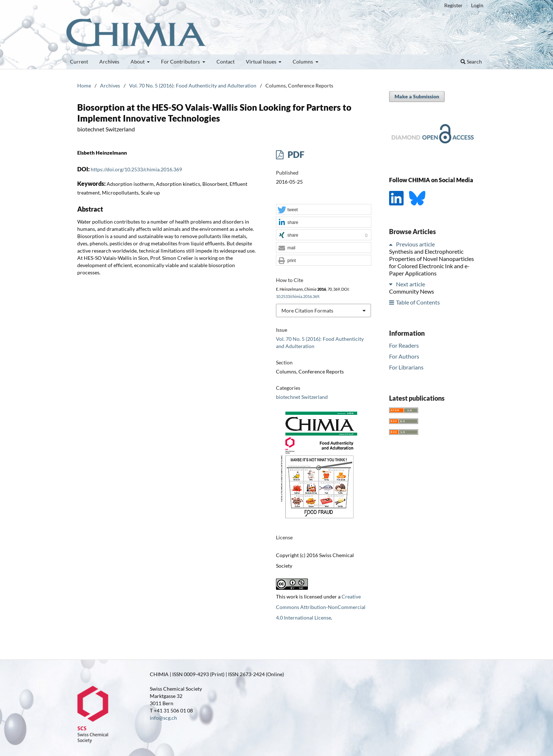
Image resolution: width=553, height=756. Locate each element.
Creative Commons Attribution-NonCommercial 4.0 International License (321, 607)
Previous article (415, 244)
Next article (410, 284)
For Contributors (181, 62)
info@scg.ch (163, 718)
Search (471, 62)
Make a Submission (417, 96)
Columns (303, 62)
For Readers (404, 345)
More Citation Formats (307, 310)
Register (453, 5)
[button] (323, 210)
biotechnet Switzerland (302, 397)
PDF (295, 154)
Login (477, 5)
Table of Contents (418, 302)
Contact (226, 62)
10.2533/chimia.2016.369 (298, 297)
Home (84, 85)
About (138, 62)
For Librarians (406, 367)
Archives (109, 62)
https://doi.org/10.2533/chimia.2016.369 (136, 169)
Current (79, 62)
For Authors (404, 356)
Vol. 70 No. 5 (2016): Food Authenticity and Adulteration (193, 85)
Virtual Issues (262, 62)
